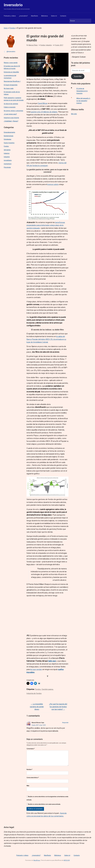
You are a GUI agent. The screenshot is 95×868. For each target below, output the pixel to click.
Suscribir (78, 76)
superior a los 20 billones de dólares (44, 112)
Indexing (7, 153)
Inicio (6, 28)
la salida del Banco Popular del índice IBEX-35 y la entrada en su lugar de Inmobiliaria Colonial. (46, 339)
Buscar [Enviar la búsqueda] (89, 21)
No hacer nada (9, 88)
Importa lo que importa (11, 118)
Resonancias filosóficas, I (12, 81)
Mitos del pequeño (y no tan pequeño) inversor (83, 101)
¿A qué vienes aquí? (10, 114)
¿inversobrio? (23, 16)
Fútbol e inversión (10, 107)
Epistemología (9, 136)
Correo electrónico (33, 781)
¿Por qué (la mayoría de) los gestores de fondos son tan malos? (58, 707)
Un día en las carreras (11, 104)
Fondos (12, 28)
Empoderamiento (9, 132)
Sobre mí (54, 16)
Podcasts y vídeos (10, 16)
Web (28, 789)
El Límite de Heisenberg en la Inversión (82, 91)
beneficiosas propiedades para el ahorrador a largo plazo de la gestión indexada (46, 225)
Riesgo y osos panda (11, 63)
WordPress (37, 863)
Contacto (63, 16)
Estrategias (8, 139)
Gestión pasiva (47, 689)
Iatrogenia (7, 150)
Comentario (31, 749)
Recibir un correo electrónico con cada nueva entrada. (44, 807)
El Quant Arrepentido (11, 85)
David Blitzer (43, 103)
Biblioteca (44, 16)
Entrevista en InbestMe (11, 72)
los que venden (36, 669)
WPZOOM (67, 863)
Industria (7, 157)
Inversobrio (13, 5)
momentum (8, 164)
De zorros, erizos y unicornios (13, 111)
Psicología (7, 167)
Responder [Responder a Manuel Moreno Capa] (65, 723)
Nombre (29, 772)
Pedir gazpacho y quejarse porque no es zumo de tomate (14, 99)
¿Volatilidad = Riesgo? (11, 121)
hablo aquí (52, 661)
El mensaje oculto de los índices (12, 93)
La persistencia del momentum (10, 77)
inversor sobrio (53, 184)
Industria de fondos (34, 693)
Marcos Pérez (33, 45)
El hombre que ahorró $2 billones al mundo (12, 67)
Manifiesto (34, 16)
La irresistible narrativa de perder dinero (37, 707)
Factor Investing (9, 143)
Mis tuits (74, 114)
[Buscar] (79, 21)
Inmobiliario (8, 160)
